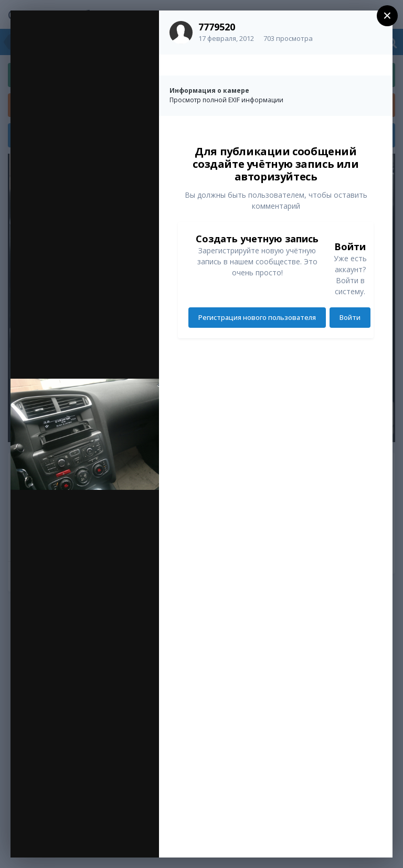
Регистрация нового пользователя (257, 317)
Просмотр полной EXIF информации (226, 100)
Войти (350, 317)
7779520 (217, 27)
